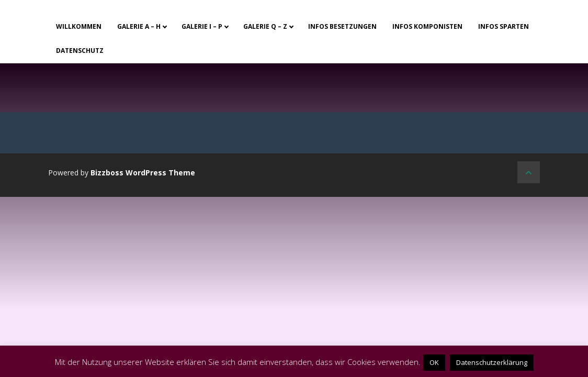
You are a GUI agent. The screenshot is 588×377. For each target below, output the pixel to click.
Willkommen (79, 26)
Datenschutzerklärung (492, 362)
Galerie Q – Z (265, 26)
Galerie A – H (139, 26)
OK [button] (434, 362)
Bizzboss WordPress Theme (143, 173)
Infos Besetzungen (342, 26)
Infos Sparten (504, 26)
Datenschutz (80, 51)
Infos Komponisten (427, 26)
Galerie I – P (202, 26)
